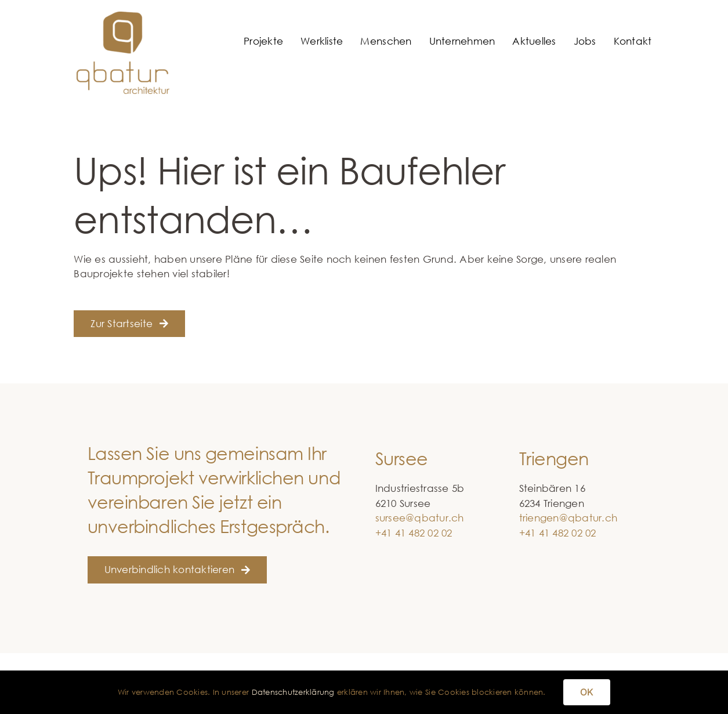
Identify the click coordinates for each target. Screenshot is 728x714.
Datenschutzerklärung (293, 692)
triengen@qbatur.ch (568, 518)
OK (587, 692)
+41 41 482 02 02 (414, 533)
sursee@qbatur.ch (420, 518)
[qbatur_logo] (123, 17)
